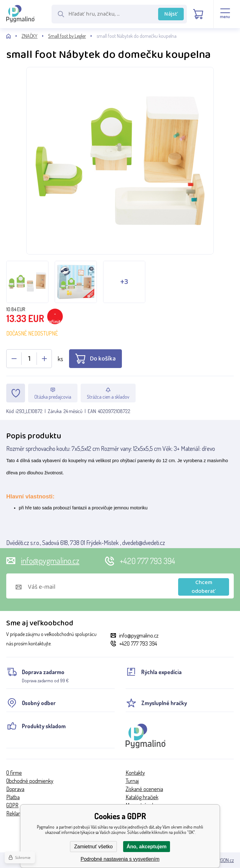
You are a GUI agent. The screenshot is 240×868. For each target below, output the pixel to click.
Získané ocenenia (144, 789)
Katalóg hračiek (142, 797)
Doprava (15, 789)
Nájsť (171, 14)
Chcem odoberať (204, 587)
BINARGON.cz (221, 860)
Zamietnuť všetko (93, 847)
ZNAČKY (30, 36)
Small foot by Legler (67, 36)
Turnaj (132, 781)
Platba (13, 797)
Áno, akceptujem (147, 847)
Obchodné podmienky (30, 781)
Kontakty (135, 773)
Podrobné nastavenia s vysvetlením (120, 859)
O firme (14, 773)
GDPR (12, 805)
